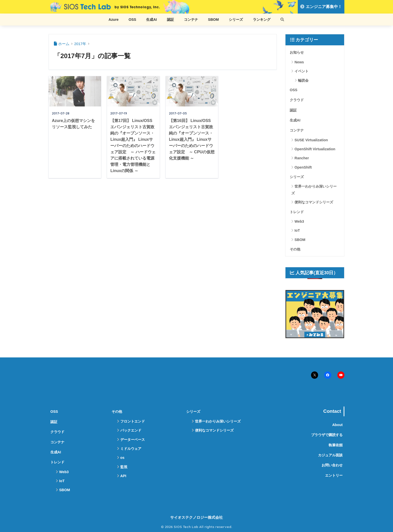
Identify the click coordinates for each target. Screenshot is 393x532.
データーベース (133, 440)
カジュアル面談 (330, 455)
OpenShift (303, 167)
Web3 (299, 221)
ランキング (262, 20)
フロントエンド (133, 421)
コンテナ (191, 20)
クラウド (297, 100)
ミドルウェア (131, 449)
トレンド (297, 212)
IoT (297, 230)
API (123, 476)
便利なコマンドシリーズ (314, 202)
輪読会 (303, 80)
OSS (132, 20)
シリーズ (236, 20)
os (122, 458)
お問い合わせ (332, 465)
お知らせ (297, 52)
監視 (124, 467)
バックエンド (131, 430)
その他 (295, 249)
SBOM (213, 20)
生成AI (151, 20)
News (299, 62)
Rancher (302, 158)
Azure (114, 20)
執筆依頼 (336, 445)
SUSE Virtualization (311, 140)
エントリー (334, 475)
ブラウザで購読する (327, 435)
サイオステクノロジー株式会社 (197, 517)
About (337, 425)
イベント (302, 71)
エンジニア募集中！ (321, 7)
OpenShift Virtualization (315, 149)
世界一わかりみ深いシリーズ (314, 190)
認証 (170, 20)
